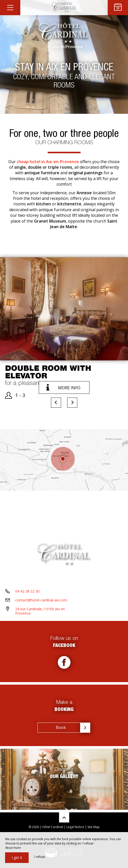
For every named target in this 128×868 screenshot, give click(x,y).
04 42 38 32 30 (27, 591)
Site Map (94, 827)
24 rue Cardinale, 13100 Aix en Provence (40, 611)
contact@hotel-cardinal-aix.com (41, 600)
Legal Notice (75, 827)
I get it (17, 858)
